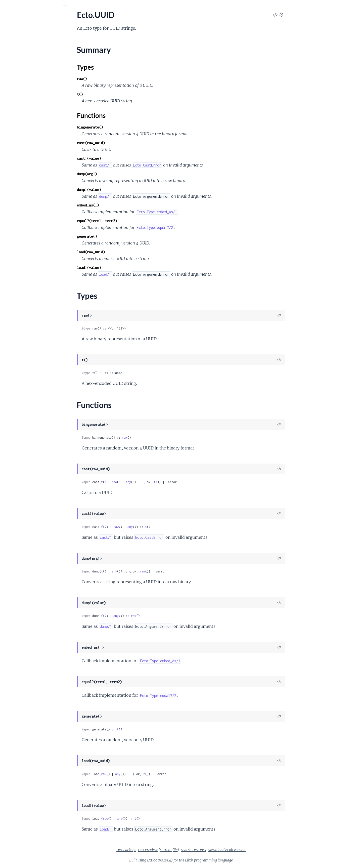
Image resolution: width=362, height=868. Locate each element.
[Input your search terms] (38, 7)
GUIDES (12, 35)
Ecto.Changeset (17, 57)
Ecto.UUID (13, 136)
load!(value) (127, 267)
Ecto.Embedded (17, 293)
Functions (17, 157)
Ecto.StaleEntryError (22, 405)
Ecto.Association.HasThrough (29, 272)
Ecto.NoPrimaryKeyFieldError (30, 364)
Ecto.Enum (13, 116)
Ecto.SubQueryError (21, 412)
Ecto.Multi (13, 64)
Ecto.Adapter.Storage (22, 235)
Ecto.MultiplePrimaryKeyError (30, 351)
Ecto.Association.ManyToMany (31, 279)
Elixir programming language (247, 860)
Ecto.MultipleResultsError (26, 358)
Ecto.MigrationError (21, 344)
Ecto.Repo (13, 78)
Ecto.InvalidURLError (22, 337)
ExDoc (190, 860)
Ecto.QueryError (18, 398)
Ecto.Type (12, 129)
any (166, 482)
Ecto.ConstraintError (22, 324)
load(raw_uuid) (129, 252)
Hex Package (164, 850)
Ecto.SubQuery (17, 197)
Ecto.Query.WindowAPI (24, 183)
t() (118, 94)
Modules (32, 35)
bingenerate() (128, 127)
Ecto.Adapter (15, 214)
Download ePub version (264, 850)
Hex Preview (186, 850)
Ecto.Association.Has (22, 265)
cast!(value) (127, 158)
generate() (125, 236)
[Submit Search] (7, 8)
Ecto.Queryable (17, 190)
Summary (16, 145)
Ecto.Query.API (17, 176)
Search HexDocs (231, 850)
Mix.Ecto (11, 98)
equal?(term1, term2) (135, 221)
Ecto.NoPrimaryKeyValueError (30, 371)
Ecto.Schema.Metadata (24, 91)
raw (163, 438)
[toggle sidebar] (68, 8)
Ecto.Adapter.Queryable (25, 221)
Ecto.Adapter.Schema (22, 228)
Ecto (24, 20)
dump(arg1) (125, 174)
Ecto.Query (14, 71)
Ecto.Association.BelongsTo (28, 259)
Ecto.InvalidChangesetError (28, 330)
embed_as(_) (126, 205)
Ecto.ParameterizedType (25, 122)
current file (206, 850)
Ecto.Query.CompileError (26, 391)
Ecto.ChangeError (19, 317)
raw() (120, 79)
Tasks (55, 35)
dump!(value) (127, 190)
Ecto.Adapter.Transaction (26, 241)
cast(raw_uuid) (129, 143)
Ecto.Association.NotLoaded (28, 286)
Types (13, 151)
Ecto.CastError (17, 310)
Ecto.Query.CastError (22, 385)
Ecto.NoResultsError (22, 378)
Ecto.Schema (15, 84)
